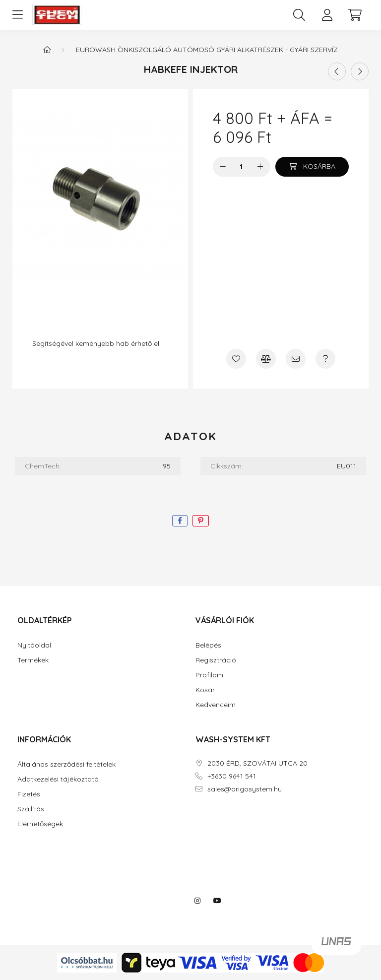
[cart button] (355, 15)
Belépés (208, 645)
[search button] (299, 15)
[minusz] (223, 167)
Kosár (205, 690)
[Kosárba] (312, 167)
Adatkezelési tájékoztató (58, 779)
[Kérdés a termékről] (325, 359)
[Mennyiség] (241, 167)
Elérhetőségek (40, 824)
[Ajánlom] (296, 359)
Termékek (33, 660)
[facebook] (180, 521)
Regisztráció (216, 660)
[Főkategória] (47, 50)
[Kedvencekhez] (236, 359)
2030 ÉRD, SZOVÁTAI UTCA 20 (257, 763)
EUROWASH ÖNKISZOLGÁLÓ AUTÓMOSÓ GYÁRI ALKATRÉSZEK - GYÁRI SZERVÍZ (207, 50)
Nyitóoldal (34, 645)
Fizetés (29, 794)
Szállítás (31, 809)
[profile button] (327, 15)
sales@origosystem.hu (245, 789)
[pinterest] (201, 521)
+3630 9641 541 (232, 776)
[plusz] (260, 167)
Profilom (209, 675)
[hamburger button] (17, 15)
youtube (217, 901)
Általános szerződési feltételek (66, 764)
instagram (197, 901)
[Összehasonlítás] (266, 359)
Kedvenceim (216, 705)
